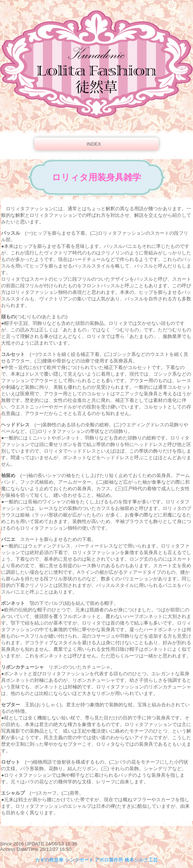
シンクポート (79, 860)
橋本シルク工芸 (141, 860)
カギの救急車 (49, 860)
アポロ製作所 (109, 860)
